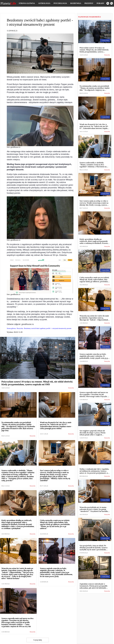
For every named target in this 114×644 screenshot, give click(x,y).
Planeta (8, 3)
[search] (112, 3)
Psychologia (60, 3)
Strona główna (27, 3)
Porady (100, 3)
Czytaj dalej (38, 640)
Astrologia (44, 3)
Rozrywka (76, 3)
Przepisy (89, 3)
